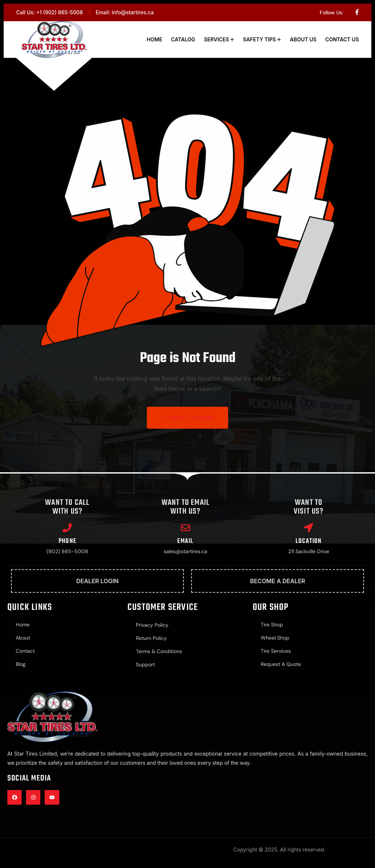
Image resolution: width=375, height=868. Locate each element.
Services (216, 39)
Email (185, 541)
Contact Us (342, 39)
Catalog (183, 39)
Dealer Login (97, 581)
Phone (67, 541)
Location (309, 541)
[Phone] (67, 528)
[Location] (309, 528)
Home (155, 39)
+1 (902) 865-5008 (60, 12)
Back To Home (187, 418)
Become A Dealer (278, 581)
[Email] (185, 528)
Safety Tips (259, 39)
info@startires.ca (133, 12)
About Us (303, 39)
